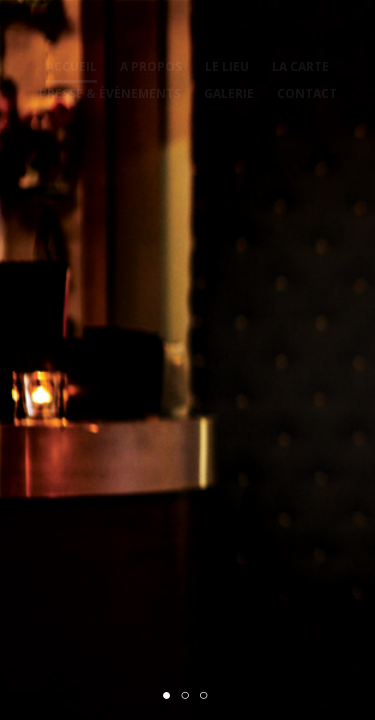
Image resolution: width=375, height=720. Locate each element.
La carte (300, 66)
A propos (151, 66)
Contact (307, 93)
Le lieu (227, 66)
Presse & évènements (110, 93)
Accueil (71, 66)
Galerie (229, 93)
